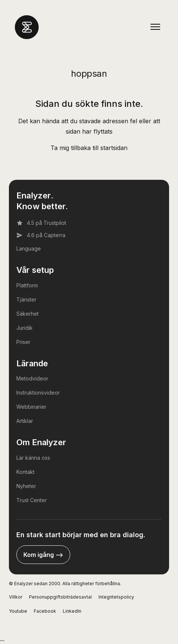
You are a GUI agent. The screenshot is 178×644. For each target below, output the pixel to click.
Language (29, 248)
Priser (23, 342)
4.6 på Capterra (41, 235)
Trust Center (32, 500)
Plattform (27, 285)
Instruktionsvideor (38, 393)
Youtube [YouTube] (18, 611)
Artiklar (25, 421)
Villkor (16, 597)
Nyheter (26, 486)
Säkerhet (27, 314)
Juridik (25, 328)
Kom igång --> (43, 555)
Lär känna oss (33, 458)
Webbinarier (31, 407)
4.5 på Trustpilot (41, 223)
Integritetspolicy (116, 597)
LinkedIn (72, 611)
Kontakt (25, 472)
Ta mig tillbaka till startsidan (89, 148)
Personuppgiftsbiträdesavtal (60, 597)
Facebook (45, 611)
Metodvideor (32, 378)
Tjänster (26, 299)
